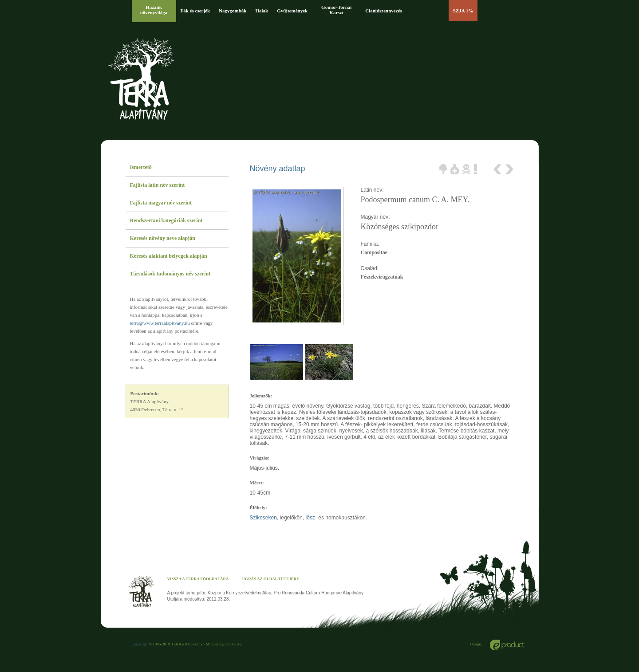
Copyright (140, 644)
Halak (262, 11)
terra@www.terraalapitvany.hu (160, 323)
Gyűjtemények (292, 11)
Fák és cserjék (195, 11)
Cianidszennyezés (384, 11)
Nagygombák (233, 11)
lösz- (311, 518)
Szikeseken (263, 518)
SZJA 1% (463, 11)
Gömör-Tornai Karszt (336, 10)
